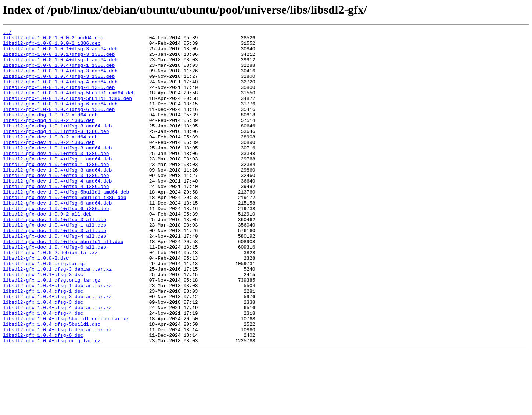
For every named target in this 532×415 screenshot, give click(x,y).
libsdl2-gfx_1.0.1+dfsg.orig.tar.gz (52, 331)
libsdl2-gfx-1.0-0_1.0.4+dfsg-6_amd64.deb (60, 119)
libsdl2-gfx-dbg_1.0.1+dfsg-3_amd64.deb (57, 145)
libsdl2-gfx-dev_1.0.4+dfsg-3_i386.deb (56, 205)
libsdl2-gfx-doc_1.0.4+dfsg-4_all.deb (55, 278)
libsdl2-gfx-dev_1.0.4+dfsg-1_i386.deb (56, 192)
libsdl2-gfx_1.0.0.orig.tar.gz (44, 311)
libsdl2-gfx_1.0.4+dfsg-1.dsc (43, 344)
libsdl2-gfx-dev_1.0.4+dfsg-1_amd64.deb (57, 185)
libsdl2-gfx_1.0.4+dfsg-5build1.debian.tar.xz (66, 377)
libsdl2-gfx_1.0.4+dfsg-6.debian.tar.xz (57, 390)
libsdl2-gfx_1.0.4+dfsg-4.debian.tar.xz (57, 364)
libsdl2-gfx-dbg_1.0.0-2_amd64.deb (50, 132)
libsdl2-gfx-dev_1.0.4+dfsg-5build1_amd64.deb (66, 225)
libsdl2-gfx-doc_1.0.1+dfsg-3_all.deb (55, 258)
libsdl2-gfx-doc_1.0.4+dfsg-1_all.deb (55, 264)
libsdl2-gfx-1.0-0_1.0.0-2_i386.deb (52, 46)
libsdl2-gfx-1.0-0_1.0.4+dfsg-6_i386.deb (59, 126)
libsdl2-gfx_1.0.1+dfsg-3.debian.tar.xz (57, 317)
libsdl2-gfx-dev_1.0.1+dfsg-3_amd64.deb (57, 172)
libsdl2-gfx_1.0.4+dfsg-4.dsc (43, 370)
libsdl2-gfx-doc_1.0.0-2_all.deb (47, 251)
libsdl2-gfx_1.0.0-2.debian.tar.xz (50, 297)
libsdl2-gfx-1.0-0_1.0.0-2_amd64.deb (53, 40)
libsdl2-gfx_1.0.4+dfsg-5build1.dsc (52, 383)
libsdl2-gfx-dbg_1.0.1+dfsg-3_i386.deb (56, 152)
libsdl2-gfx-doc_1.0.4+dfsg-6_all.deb (55, 291)
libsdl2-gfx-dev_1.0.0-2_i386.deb (49, 165)
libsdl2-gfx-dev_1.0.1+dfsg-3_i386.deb (56, 178)
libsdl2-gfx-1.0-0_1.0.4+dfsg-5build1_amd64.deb (69, 106)
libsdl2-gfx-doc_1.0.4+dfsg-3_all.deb (55, 271)
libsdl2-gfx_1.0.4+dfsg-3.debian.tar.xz (57, 350)
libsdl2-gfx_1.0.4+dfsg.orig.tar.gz (52, 403)
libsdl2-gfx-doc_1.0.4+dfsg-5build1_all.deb (63, 284)
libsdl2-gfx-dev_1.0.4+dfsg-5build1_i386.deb (64, 231)
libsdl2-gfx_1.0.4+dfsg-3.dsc (43, 357)
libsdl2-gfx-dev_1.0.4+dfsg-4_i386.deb (56, 218)
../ (7, 33)
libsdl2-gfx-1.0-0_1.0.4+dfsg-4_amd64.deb (60, 93)
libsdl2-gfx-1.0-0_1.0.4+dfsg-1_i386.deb (59, 73)
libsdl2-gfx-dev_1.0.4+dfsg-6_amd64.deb (57, 238)
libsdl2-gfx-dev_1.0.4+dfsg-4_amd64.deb (57, 212)
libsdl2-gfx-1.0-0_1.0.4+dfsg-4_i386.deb (59, 99)
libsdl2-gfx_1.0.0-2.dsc (36, 304)
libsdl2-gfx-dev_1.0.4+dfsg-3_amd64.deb (57, 198)
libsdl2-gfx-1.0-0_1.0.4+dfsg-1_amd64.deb (60, 66)
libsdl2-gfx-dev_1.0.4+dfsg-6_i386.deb (56, 245)
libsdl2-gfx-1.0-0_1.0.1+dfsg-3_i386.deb (59, 59)
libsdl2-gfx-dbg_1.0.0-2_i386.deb (49, 139)
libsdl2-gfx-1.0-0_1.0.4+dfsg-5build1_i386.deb (67, 112)
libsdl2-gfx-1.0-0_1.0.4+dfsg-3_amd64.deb (60, 79)
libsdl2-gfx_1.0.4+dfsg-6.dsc (43, 397)
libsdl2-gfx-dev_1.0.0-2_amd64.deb (50, 159)
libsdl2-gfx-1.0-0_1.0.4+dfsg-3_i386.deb (59, 86)
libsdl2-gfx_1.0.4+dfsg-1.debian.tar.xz (57, 337)
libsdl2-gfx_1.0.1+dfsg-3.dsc (43, 324)
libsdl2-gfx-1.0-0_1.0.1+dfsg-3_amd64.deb (60, 53)
